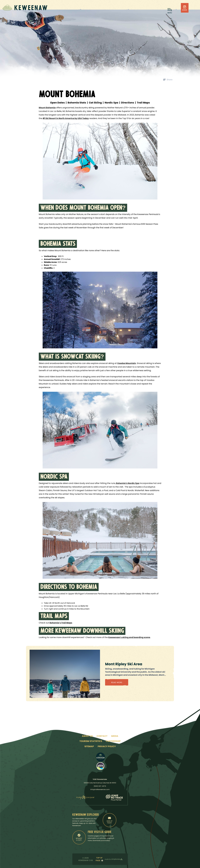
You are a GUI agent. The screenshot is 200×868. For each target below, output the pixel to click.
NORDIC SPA (54, 477)
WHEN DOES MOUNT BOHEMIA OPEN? (83, 208)
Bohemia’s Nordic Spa (128, 483)
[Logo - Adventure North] (101, 757)
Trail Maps (143, 103)
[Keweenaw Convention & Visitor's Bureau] (25, 8)
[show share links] (168, 80)
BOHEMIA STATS (58, 244)
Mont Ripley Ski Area (124, 664)
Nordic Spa (111, 103)
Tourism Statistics (91, 741)
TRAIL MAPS (54, 617)
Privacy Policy (107, 746)
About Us (87, 736)
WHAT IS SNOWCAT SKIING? (72, 357)
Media (115, 736)
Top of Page (99, 859)
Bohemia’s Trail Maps (61, 623)
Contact (102, 736)
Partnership (113, 741)
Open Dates (57, 103)
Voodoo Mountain (127, 363)
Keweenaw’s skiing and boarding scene (129, 637)
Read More (117, 682)
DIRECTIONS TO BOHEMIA (69, 587)
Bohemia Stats (77, 103)
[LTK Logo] (101, 766)
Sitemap (89, 746)
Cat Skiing (95, 103)
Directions (128, 103)
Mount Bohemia (47, 108)
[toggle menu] (170, 11)
